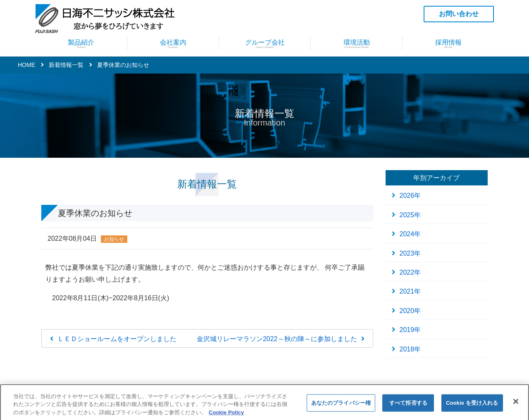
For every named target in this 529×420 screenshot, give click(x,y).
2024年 (410, 234)
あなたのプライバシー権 (341, 406)
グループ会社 (265, 44)
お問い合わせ (459, 14)
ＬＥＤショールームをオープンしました (117, 339)
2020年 (410, 311)
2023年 (410, 253)
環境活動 (356, 44)
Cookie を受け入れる (472, 406)
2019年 (410, 330)
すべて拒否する (408, 406)
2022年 (410, 272)
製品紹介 (81, 44)
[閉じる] (516, 405)
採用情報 (448, 44)
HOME (26, 65)
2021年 (410, 291)
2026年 (410, 196)
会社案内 (173, 44)
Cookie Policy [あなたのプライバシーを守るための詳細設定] (226, 416)
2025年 (410, 215)
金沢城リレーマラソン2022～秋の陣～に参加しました (277, 339)
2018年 (410, 349)
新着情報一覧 (66, 65)
